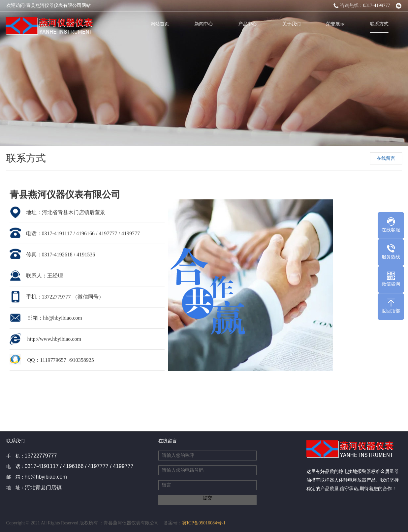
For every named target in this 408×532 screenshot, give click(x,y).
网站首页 (161, 24)
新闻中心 (205, 24)
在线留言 (387, 158)
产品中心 (249, 24)
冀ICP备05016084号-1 (204, 523)
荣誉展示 (336, 24)
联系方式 (380, 24)
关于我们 (293, 24)
